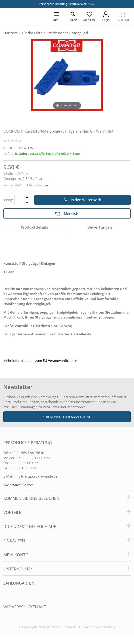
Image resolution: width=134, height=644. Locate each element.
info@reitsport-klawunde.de (36, 476)
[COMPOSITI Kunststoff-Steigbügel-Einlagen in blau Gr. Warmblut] (67, 74)
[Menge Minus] (27, 202)
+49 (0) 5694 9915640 (82, 4)
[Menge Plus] (27, 197)
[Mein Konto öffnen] (106, 16)
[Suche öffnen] (73, 16)
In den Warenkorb (83, 200)
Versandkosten (39, 185)
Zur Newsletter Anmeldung (67, 417)
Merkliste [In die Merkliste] (67, 214)
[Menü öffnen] (56, 16)
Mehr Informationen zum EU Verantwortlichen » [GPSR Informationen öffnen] (40, 361)
